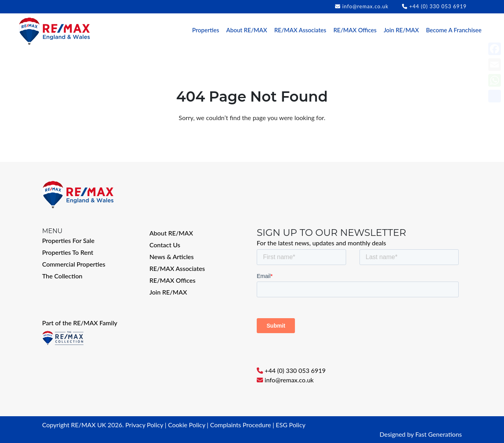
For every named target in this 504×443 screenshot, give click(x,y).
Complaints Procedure (240, 425)
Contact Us (165, 245)
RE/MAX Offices (355, 30)
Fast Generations (439, 434)
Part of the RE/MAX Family (80, 323)
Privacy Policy (144, 425)
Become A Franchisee (454, 30)
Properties (206, 30)
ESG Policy (290, 425)
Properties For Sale (68, 240)
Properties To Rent (68, 252)
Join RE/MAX (401, 30)
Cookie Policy (187, 425)
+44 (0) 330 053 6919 (438, 6)
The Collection (62, 276)
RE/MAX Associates (300, 30)
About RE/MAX (247, 30)
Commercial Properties (74, 264)
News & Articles (172, 257)
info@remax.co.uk (365, 6)
